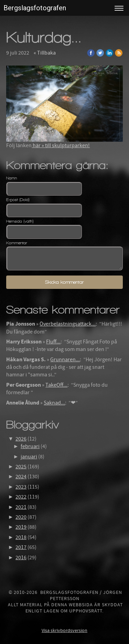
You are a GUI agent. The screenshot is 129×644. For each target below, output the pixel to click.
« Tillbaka (45, 53)
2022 (21, 497)
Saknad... (54, 403)
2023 (21, 487)
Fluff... (53, 342)
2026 (21, 439)
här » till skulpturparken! (61, 145)
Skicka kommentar (64, 282)
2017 (21, 547)
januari (29, 457)
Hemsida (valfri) (20, 221)
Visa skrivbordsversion (64, 631)
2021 (21, 507)
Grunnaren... (65, 360)
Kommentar (17, 243)
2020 (21, 517)
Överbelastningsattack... (68, 324)
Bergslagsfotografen (35, 8)
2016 (21, 558)
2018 (21, 537)
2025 (21, 467)
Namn (12, 178)
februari (30, 446)
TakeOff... (56, 385)
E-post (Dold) (18, 200)
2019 (21, 527)
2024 (21, 477)
